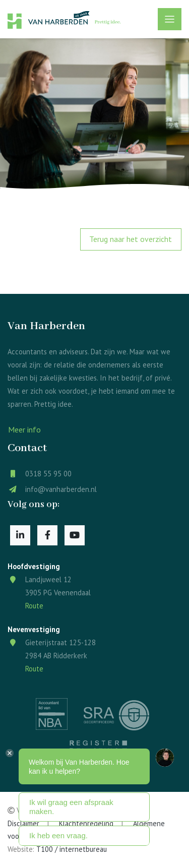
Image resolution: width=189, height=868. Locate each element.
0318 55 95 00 (48, 474)
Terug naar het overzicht (131, 239)
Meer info (24, 429)
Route (34, 606)
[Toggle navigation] (170, 19)
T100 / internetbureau (72, 849)
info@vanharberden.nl (61, 489)
